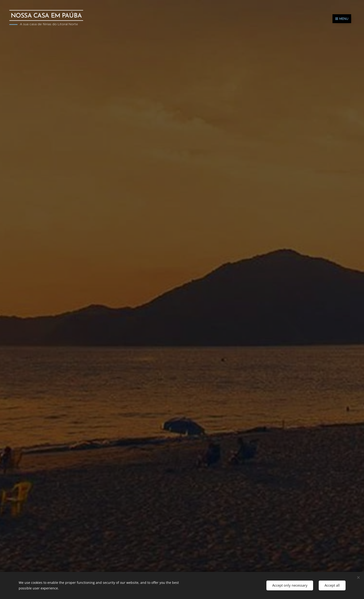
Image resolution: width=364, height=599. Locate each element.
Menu (342, 19)
